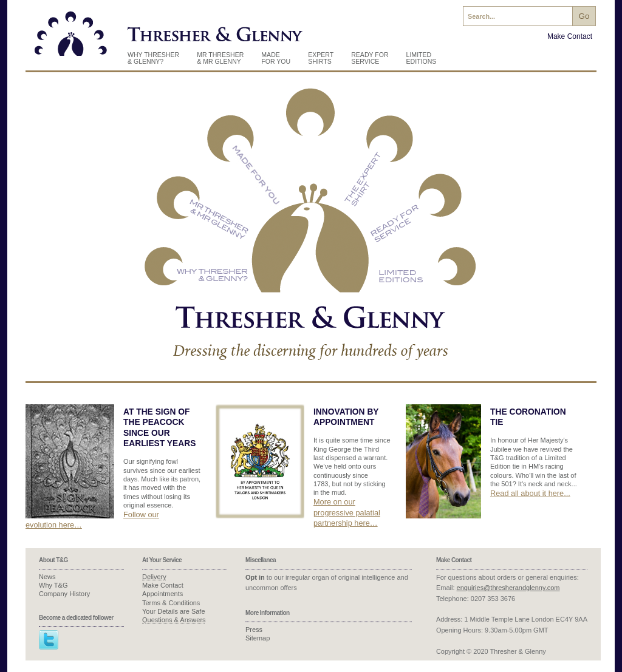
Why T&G (53, 585)
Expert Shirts (321, 58)
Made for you (276, 58)
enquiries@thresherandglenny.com (508, 588)
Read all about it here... (530, 493)
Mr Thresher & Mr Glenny (220, 58)
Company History (64, 594)
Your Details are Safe (174, 611)
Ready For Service (370, 58)
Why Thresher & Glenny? (153, 58)
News (47, 577)
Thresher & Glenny (71, 38)
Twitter (49, 640)
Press (254, 630)
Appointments (162, 594)
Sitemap (258, 638)
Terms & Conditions (171, 603)
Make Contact (570, 36)
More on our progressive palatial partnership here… (347, 512)
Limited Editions (422, 58)
